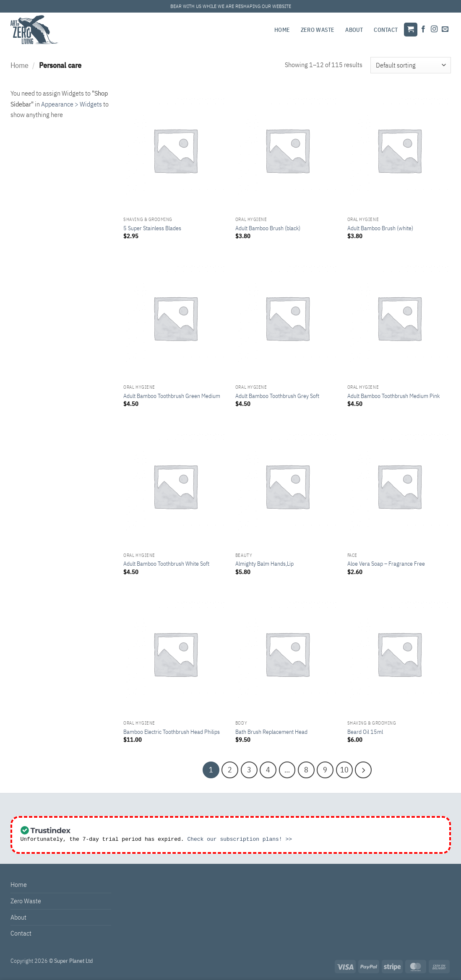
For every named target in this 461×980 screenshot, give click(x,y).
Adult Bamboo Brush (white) (380, 228)
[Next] (353, 769)
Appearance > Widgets (72, 104)
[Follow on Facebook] (423, 29)
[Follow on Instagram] (434, 29)
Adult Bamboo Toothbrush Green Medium (172, 396)
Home (282, 30)
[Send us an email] (445, 29)
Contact (386, 30)
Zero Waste (318, 30)
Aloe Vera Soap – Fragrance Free (386, 564)
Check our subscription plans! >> (240, 837)
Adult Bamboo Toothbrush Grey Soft (277, 396)
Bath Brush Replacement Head (271, 732)
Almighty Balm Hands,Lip (264, 564)
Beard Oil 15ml (365, 732)
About (354, 30)
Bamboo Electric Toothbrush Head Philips (172, 732)
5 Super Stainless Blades (152, 228)
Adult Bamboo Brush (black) (268, 228)
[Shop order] (410, 65)
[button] (411, 30)
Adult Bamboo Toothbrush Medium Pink (393, 396)
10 (336, 768)
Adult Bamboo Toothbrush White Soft (166, 564)
